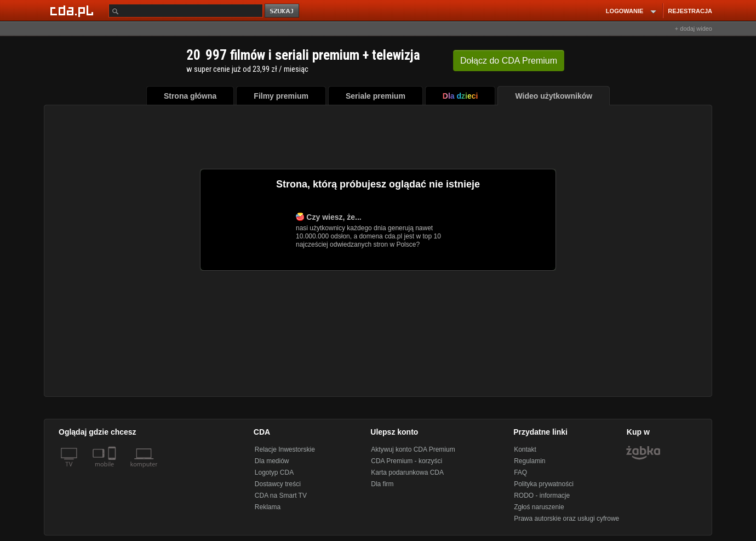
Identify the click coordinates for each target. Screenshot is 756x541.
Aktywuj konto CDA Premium (413, 449)
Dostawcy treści (278, 484)
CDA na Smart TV (281, 496)
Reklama (268, 507)
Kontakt (525, 449)
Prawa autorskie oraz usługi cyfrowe (566, 519)
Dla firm (382, 484)
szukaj (283, 11)
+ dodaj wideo (694, 29)
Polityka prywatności (544, 484)
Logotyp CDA (274, 472)
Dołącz (509, 61)
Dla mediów (272, 461)
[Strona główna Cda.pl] (73, 10)
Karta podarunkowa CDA (407, 472)
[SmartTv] (113, 471)
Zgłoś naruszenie (539, 507)
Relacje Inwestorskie (285, 449)
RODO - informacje (542, 496)
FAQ (520, 472)
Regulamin (529, 461)
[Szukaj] (186, 11)
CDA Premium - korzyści (406, 461)
